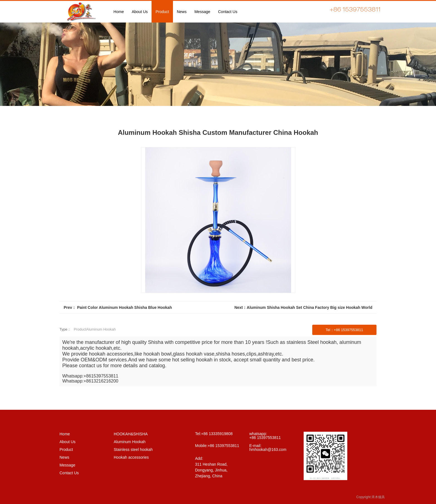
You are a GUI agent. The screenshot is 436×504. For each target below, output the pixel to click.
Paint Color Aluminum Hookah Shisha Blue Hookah (124, 307)
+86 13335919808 (217, 434)
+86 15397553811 (223, 446)
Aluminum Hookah (130, 442)
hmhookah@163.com (268, 450)
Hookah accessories (131, 457)
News (64, 457)
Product (66, 450)
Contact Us (69, 473)
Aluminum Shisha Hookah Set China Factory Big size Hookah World (309, 307)
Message (67, 465)
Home (65, 434)
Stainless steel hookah (133, 450)
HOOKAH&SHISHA (131, 434)
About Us (68, 442)
